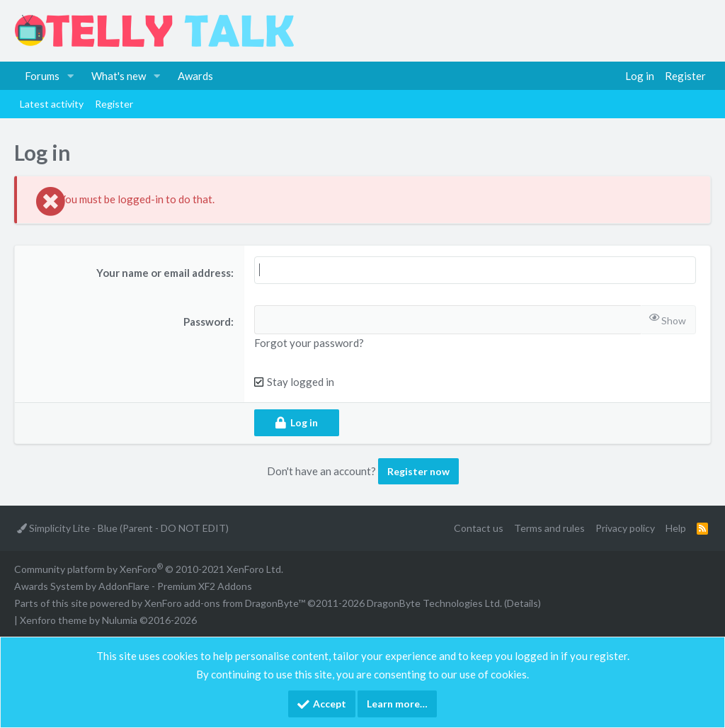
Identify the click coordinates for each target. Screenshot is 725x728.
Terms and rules (549, 528)
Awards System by (133, 586)
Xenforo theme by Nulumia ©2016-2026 (108, 620)
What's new (119, 76)
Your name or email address (164, 273)
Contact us (479, 528)
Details (523, 603)
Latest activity (52, 104)
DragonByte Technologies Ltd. (434, 603)
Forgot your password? (309, 343)
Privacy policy (625, 528)
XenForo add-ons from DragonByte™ (225, 603)
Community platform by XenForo (149, 569)
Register (114, 104)
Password (207, 322)
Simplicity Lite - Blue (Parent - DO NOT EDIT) (123, 528)
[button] (71, 76)
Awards (195, 76)
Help (676, 528)
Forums (42, 76)
